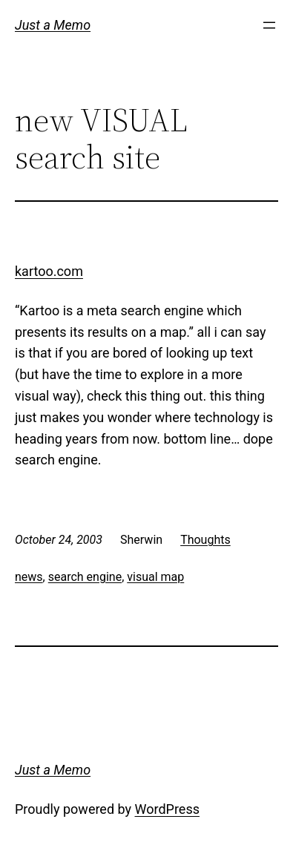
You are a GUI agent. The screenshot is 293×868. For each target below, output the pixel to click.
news (29, 577)
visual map (155, 577)
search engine (85, 577)
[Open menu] (269, 25)
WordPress (167, 809)
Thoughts (205, 540)
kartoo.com (49, 271)
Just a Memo (53, 25)
